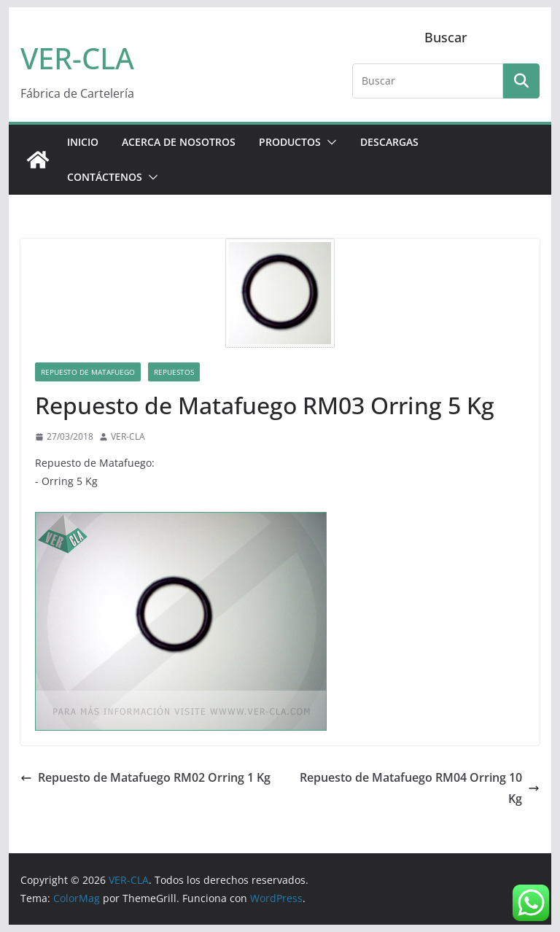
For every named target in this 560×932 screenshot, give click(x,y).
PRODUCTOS (290, 142)
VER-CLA (77, 58)
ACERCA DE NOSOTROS (179, 142)
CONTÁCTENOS (105, 177)
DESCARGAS (389, 142)
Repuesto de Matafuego (88, 372)
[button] (329, 142)
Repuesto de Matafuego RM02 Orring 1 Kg (145, 777)
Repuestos (174, 372)
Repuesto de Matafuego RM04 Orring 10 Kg (420, 788)
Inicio (83, 142)
